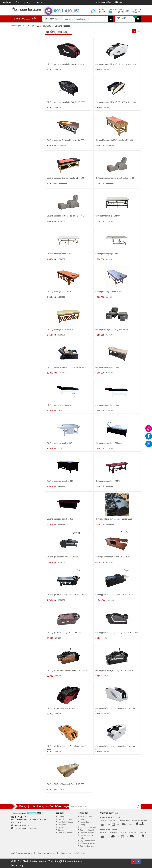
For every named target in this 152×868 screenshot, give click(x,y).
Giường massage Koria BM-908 (60, 329)
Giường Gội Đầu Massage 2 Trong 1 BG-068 (65, 784)
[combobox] (52, 18)
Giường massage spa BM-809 (108, 216)
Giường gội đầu (27, 853)
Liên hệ (60, 827)
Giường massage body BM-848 (60, 481)
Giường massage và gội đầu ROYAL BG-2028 (66, 64)
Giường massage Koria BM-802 (60, 292)
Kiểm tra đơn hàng (104, 2)
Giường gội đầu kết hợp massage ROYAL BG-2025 (68, 670)
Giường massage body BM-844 (109, 443)
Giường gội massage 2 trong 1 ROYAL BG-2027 (115, 670)
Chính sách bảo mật (65, 833)
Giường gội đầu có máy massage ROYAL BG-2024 (117, 633)
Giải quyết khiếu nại (87, 843)
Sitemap (61, 830)
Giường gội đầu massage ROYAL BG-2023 (65, 633)
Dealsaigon (16, 26)
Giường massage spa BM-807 (59, 443)
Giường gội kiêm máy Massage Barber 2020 (114, 519)
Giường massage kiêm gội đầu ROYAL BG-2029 (116, 64)
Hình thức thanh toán (88, 827)
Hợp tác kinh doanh (65, 822)
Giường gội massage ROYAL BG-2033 (63, 708)
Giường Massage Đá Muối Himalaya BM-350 (114, 140)
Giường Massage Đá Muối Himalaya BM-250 (66, 140)
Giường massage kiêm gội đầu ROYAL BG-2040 (116, 102)
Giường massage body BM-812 (109, 367)
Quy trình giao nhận (87, 830)
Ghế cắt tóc (16, 853)
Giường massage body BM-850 (60, 519)
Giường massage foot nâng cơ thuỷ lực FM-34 (115, 178)
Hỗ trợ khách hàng (22, 2)
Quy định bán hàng (87, 846)
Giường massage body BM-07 (108, 405)
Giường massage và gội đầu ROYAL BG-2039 (66, 102)
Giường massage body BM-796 (109, 481)
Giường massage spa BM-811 (108, 254)
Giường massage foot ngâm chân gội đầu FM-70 (67, 367)
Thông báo (62, 825)
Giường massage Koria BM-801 (109, 292)
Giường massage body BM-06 (59, 405)
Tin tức (40, 2)
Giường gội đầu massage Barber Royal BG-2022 (116, 595)
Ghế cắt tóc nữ (79, 853)
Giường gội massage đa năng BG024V (63, 557)
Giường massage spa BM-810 (59, 254)
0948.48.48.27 (28, 825)
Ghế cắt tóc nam (65, 853)
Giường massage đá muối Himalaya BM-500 (65, 178)
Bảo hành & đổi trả (87, 833)
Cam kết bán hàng (65, 819)
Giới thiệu (7, 2)
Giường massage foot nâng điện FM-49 (112, 329)
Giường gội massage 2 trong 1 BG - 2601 (113, 557)
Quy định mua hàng (87, 841)
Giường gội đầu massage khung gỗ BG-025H (66, 595)
